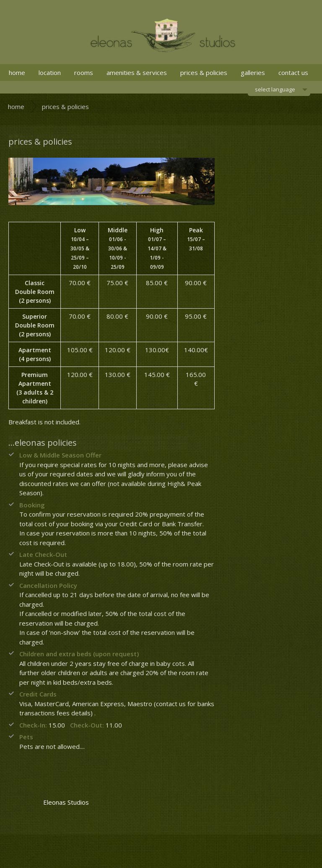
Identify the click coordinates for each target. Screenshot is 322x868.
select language (275, 91)
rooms (84, 73)
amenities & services (137, 73)
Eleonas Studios (66, 802)
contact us (293, 73)
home (17, 73)
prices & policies (204, 73)
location (50, 73)
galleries (253, 73)
